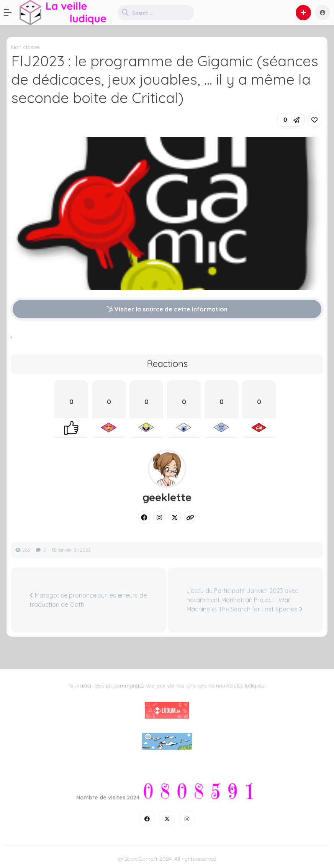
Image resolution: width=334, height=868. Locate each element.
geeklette (167, 497)
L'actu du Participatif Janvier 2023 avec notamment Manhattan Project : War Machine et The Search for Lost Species (245, 600)
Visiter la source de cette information (167, 309)
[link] (314, 120)
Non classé (25, 47)
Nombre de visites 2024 (108, 798)
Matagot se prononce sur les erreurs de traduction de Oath (88, 600)
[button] (11, 13)
